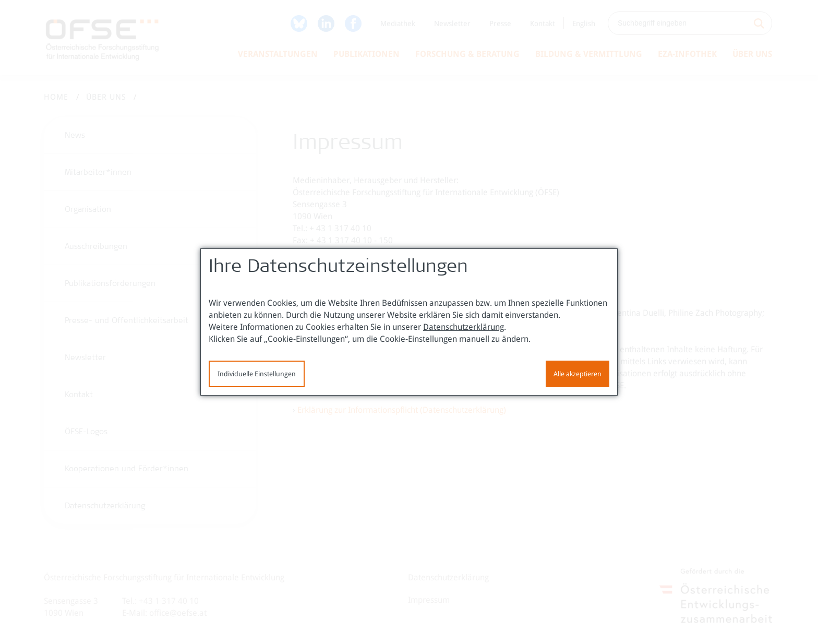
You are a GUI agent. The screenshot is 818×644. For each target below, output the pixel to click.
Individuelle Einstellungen (257, 374)
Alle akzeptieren (578, 374)
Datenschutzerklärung (464, 327)
